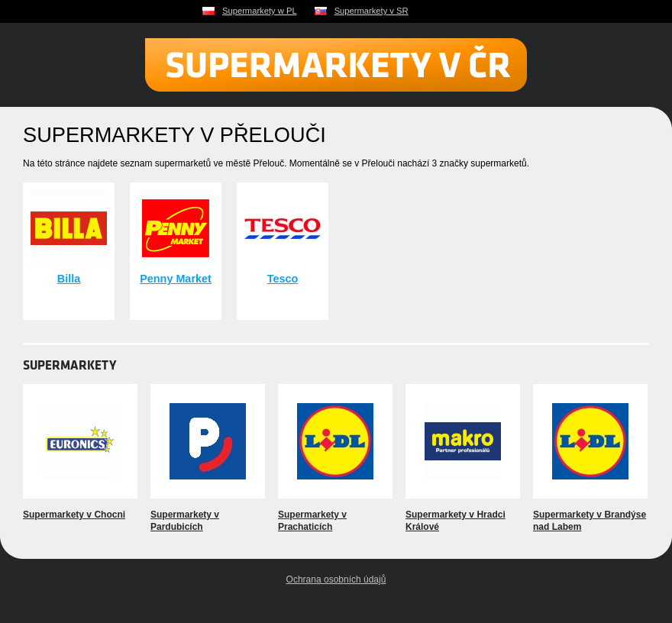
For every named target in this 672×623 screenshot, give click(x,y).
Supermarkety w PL (260, 11)
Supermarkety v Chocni (74, 515)
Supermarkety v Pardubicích (185, 521)
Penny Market (176, 279)
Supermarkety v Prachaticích (312, 521)
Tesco (283, 279)
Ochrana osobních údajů (336, 579)
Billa (69, 279)
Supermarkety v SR (372, 11)
